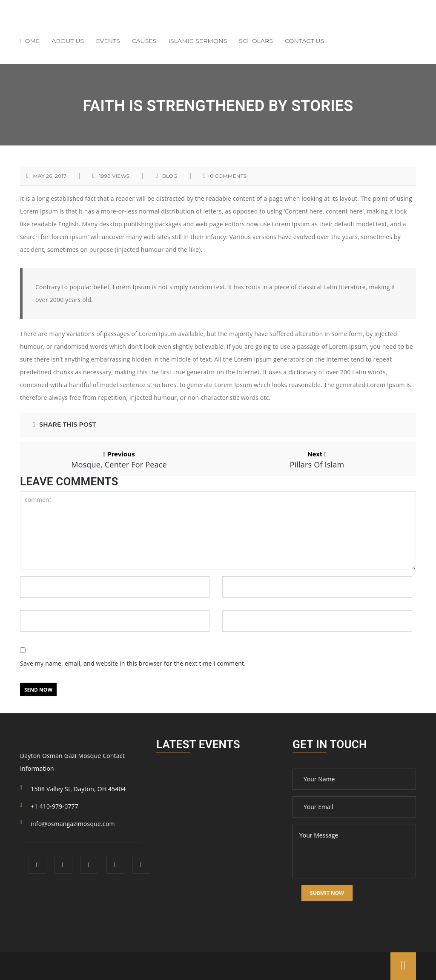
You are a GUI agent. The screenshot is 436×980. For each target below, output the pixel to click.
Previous (119, 459)
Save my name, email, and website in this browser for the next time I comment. (133, 663)
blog (170, 176)
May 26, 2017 (50, 176)
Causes (144, 41)
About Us (68, 41)
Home (30, 41)
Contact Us (304, 41)
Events (108, 41)
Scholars (256, 41)
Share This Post (64, 424)
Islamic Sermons (198, 41)
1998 (114, 176)
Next (317, 459)
